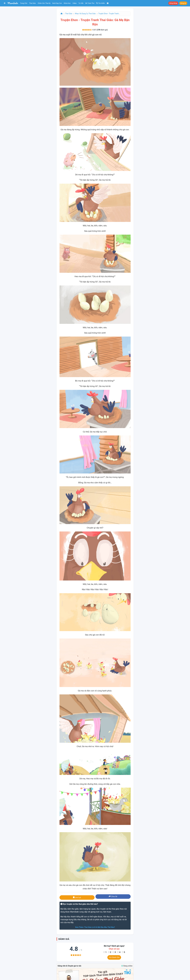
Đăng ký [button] (183, 3)
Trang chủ (24, 3)
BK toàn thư (90, 3)
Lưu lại (77, 897)
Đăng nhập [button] (173, 3)
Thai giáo (33, 3)
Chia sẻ (113, 896)
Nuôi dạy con (57, 3)
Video (75, 3)
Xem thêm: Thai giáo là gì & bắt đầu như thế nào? (95, 927)
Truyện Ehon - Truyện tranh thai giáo (109, 14)
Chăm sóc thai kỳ (44, 3)
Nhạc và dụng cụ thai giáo (85, 14)
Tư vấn (81, 3)
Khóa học (67, 3)
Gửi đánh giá (114, 957)
